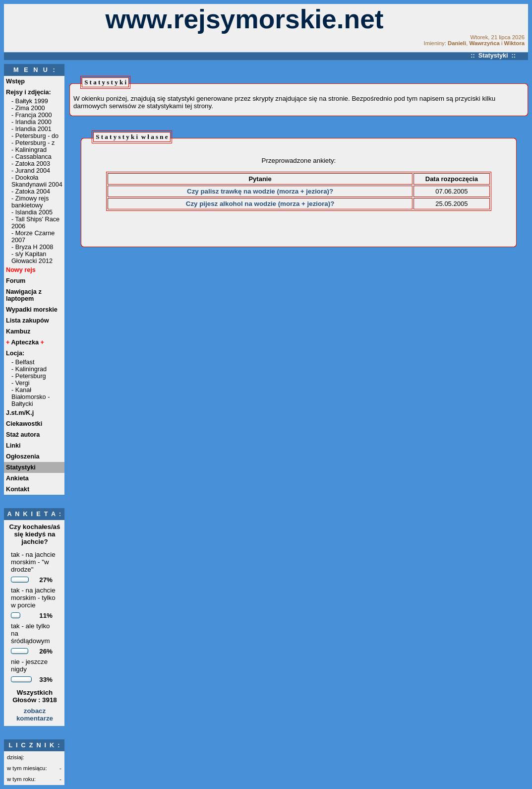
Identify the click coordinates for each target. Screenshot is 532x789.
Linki (13, 446)
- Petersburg (29, 376)
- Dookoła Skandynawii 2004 (37, 181)
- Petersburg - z (33, 143)
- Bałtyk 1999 (30, 101)
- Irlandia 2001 (31, 129)
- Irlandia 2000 (31, 122)
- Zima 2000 (28, 108)
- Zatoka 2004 (31, 192)
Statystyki (21, 467)
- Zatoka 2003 (31, 164)
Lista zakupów (28, 321)
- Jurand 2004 (31, 171)
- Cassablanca (31, 157)
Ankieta (17, 478)
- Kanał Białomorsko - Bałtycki (30, 397)
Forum (16, 281)
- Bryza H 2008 (32, 247)
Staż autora (23, 435)
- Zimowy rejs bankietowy (30, 202)
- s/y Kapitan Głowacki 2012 (32, 258)
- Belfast (23, 362)
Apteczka (25, 342)
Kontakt (18, 489)
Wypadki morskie (32, 310)
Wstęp (15, 81)
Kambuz (18, 331)
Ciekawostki (24, 424)
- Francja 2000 (32, 115)
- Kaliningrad (29, 150)
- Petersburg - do (35, 136)
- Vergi (21, 383)
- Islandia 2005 (32, 212)
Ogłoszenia (23, 457)
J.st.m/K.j (20, 413)
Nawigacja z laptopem (24, 295)
